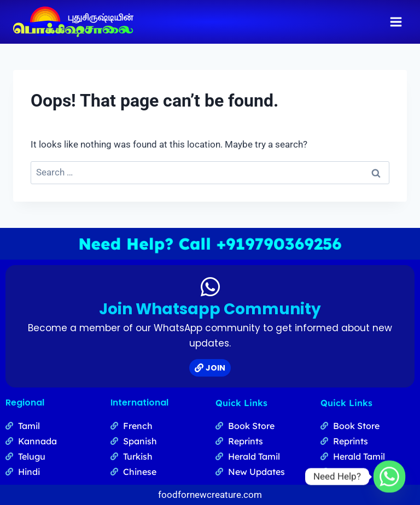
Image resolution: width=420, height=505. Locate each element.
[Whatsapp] (389, 477)
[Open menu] (396, 22)
